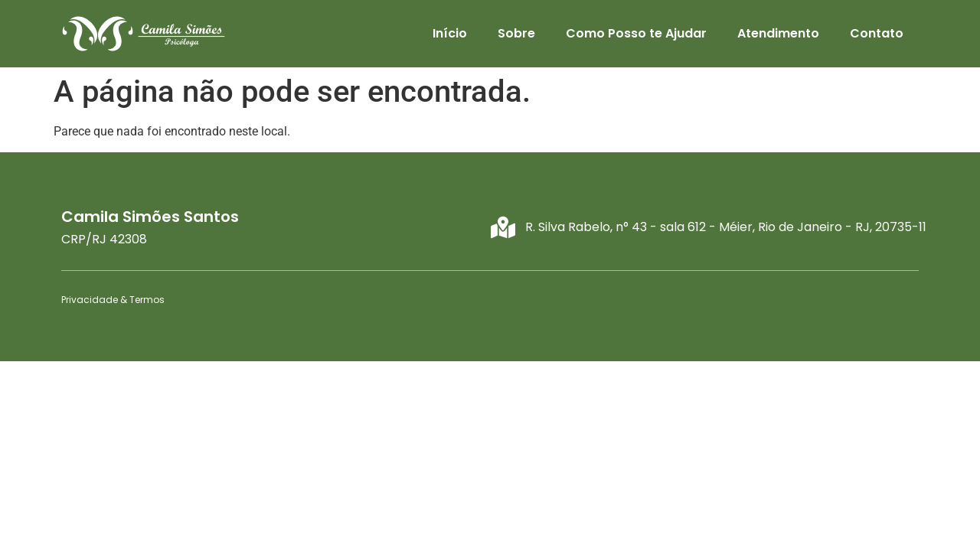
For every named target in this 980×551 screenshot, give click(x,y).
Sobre (516, 33)
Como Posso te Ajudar (636, 33)
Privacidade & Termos (113, 300)
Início (450, 33)
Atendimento (778, 33)
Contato (877, 33)
